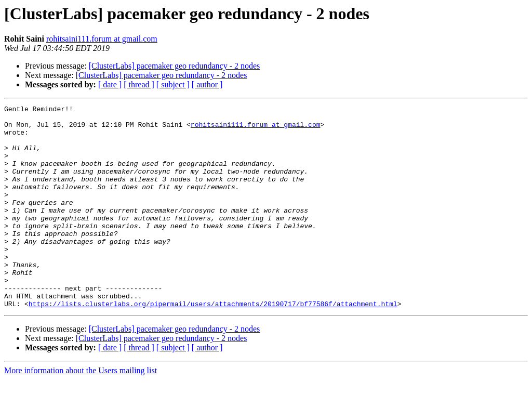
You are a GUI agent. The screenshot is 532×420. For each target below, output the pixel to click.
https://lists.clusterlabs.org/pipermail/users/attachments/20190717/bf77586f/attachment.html (213, 344)
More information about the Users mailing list (81, 411)
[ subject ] (173, 84)
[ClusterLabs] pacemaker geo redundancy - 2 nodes (175, 66)
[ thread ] (139, 84)
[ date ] (110, 84)
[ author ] (207, 84)
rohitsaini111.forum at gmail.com (102, 39)
